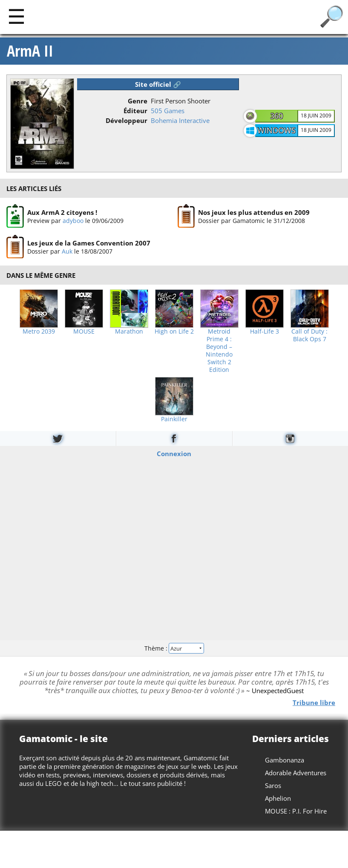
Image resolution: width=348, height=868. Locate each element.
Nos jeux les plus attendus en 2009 (254, 212)
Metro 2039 (39, 331)
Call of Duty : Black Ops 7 (309, 335)
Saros (273, 785)
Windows (276, 130)
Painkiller (174, 419)
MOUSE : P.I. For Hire (296, 811)
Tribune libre (314, 702)
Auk (67, 251)
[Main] (16, 16)
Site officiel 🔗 (158, 84)
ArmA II (30, 51)
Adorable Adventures (296, 773)
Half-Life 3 (265, 331)
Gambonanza (285, 760)
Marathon (129, 331)
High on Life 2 (174, 331)
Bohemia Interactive (180, 120)
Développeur (127, 120)
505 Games (168, 111)
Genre (138, 101)
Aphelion (278, 798)
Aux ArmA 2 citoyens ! (62, 212)
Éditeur (135, 111)
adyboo (73, 221)
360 (276, 116)
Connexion (174, 453)
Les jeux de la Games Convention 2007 (89, 243)
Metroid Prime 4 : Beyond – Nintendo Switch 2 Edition (219, 351)
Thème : (174, 648)
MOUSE (84, 331)
